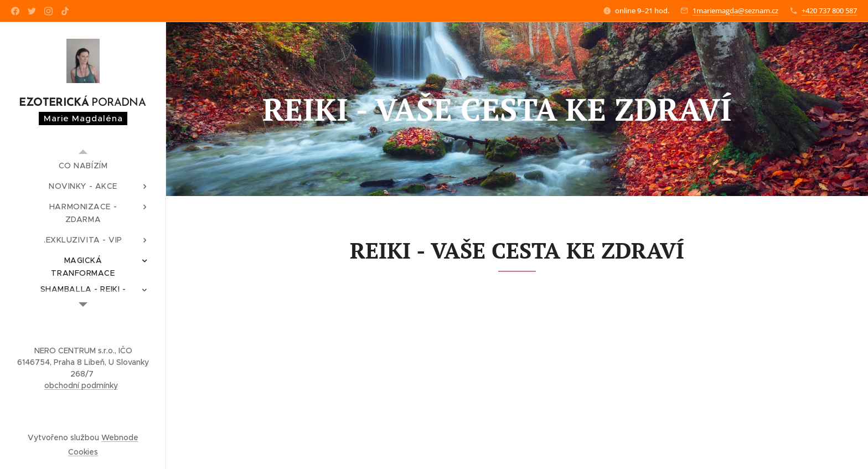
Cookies (83, 452)
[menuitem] (83, 166)
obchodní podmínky (81, 385)
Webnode (120, 437)
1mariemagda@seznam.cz (735, 11)
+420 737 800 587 (829, 11)
